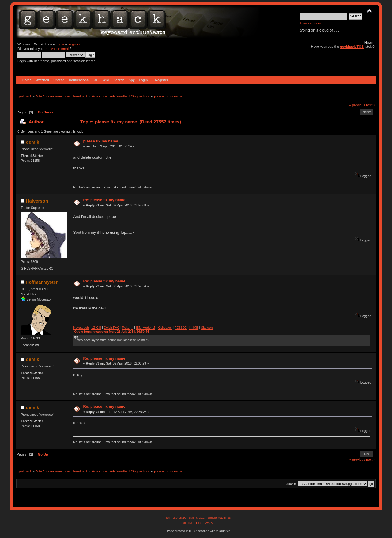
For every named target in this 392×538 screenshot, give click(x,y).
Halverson (37, 201)
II (132, 328)
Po (124, 328)
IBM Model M (145, 328)
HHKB (194, 328)
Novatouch (81, 328)
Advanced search (312, 23)
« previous (357, 105)
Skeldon (207, 328)
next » (371, 105)
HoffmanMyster (42, 282)
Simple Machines (219, 518)
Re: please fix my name (104, 200)
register (75, 44)
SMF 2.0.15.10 (176, 518)
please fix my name (100, 141)
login (60, 44)
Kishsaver (165, 328)
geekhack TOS (352, 47)
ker (128, 328)
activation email (57, 49)
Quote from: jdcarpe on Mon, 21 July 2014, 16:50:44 (111, 332)
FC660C (181, 328)
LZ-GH (96, 328)
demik (33, 142)
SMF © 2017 (197, 518)
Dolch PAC (112, 328)
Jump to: (292, 484)
